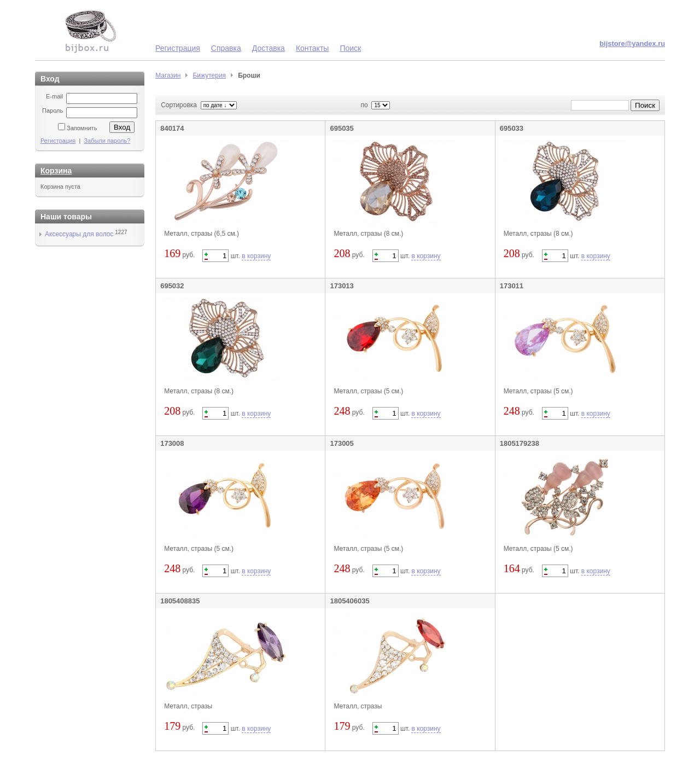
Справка (226, 48)
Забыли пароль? (107, 141)
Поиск (350, 48)
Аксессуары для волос (79, 234)
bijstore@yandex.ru (632, 43)
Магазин (168, 75)
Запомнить (82, 128)
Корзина (56, 171)
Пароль (52, 110)
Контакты (312, 48)
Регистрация (178, 48)
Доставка (269, 48)
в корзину (256, 256)
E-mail (54, 96)
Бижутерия (209, 75)
